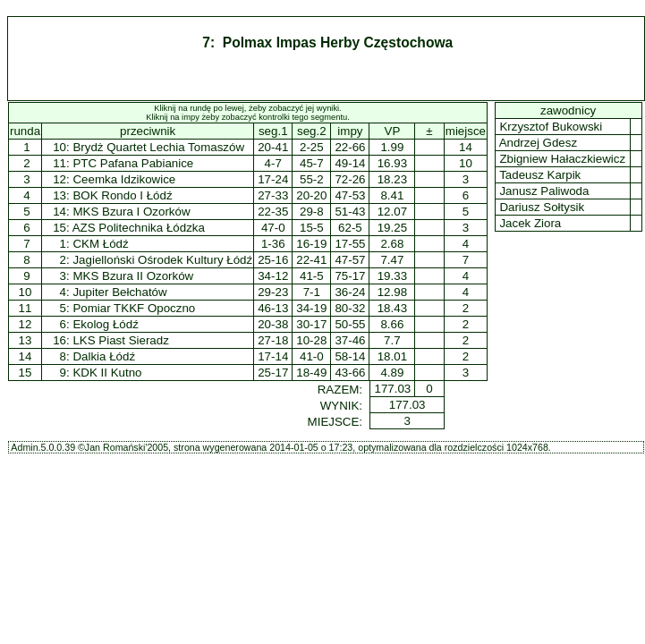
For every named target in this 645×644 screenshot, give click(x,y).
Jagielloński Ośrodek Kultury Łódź (162, 260)
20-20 (311, 195)
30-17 (311, 324)
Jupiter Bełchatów (119, 292)
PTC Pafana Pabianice (133, 163)
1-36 (273, 244)
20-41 (273, 147)
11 (25, 308)
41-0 (312, 356)
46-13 (273, 308)
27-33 (273, 195)
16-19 (311, 244)
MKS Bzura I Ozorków (131, 212)
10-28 (311, 340)
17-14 (273, 356)
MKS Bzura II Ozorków (133, 276)
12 (25, 324)
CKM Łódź (100, 244)
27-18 (273, 340)
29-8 (312, 212)
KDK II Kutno (107, 373)
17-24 (273, 179)
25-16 (273, 260)
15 (25, 373)
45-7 (312, 163)
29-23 (273, 292)
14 (25, 356)
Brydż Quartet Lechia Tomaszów (158, 147)
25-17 (273, 373)
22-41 (311, 260)
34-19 (311, 308)
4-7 (273, 163)
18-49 (311, 373)
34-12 (273, 276)
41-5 (312, 276)
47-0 (273, 228)
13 (25, 340)
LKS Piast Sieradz (120, 340)
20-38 (273, 324)
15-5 (312, 228)
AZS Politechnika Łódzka (139, 228)
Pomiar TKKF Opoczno (134, 308)
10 (25, 292)
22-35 (273, 212)
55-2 (312, 179)
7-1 (312, 292)
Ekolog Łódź (105, 324)
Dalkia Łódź (104, 356)
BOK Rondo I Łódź (122, 195)
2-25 (312, 147)
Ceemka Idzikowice (124, 179)
